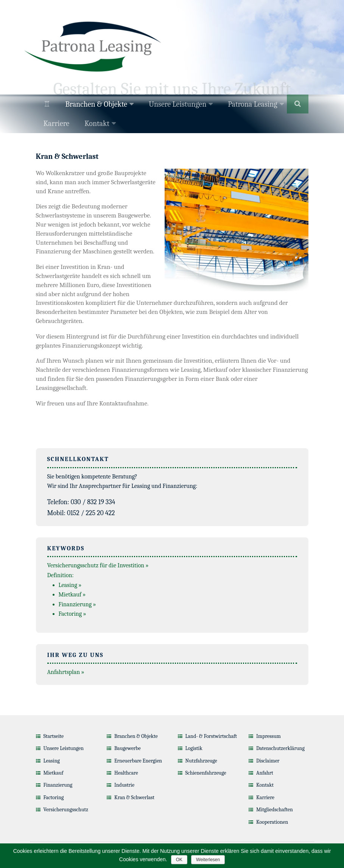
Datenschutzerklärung (280, 748)
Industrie (124, 785)
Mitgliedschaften (275, 810)
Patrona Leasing (252, 104)
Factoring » (72, 614)
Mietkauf (54, 773)
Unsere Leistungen (177, 104)
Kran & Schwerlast (134, 797)
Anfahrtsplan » (66, 672)
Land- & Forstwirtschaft (211, 736)
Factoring (54, 797)
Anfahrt (265, 773)
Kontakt (97, 123)
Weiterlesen (208, 860)
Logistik (194, 748)
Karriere (57, 123)
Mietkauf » (72, 595)
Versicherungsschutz (66, 810)
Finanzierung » (77, 604)
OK (179, 860)
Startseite (54, 736)
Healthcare (126, 773)
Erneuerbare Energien (138, 761)
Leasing (52, 761)
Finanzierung (58, 785)
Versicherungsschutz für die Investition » (98, 565)
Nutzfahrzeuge (201, 761)
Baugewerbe (128, 748)
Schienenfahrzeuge (206, 773)
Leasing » (70, 585)
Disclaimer (268, 761)
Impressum (269, 736)
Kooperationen (272, 822)
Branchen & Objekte (97, 104)
